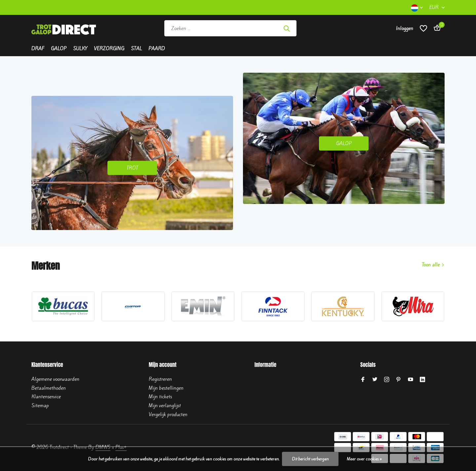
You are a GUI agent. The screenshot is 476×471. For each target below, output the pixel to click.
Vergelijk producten (168, 414)
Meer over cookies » (364, 459)
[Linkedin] (422, 380)
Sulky (80, 49)
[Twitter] (375, 380)
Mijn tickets (160, 397)
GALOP (344, 143)
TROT (132, 168)
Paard (157, 49)
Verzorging (109, 49)
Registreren (160, 379)
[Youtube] (411, 380)
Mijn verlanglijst (165, 406)
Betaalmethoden (49, 388)
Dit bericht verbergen (310, 459)
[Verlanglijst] (423, 28)
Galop (59, 49)
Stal (136, 49)
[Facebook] (363, 380)
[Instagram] (387, 380)
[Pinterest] (399, 380)
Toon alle (431, 265)
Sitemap (40, 406)
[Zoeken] (230, 28)
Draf (38, 49)
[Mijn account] (405, 28)
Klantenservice (46, 397)
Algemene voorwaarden (55, 379)
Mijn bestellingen (166, 388)
